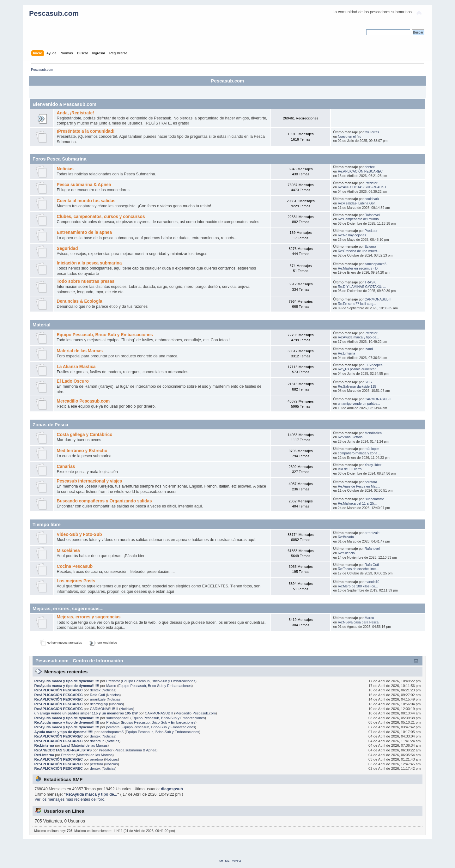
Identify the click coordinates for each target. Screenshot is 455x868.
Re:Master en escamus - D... (359, 268)
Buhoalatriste (374, 499)
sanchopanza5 (376, 264)
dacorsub (97, 741)
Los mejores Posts (76, 581)
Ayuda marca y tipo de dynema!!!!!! (64, 732)
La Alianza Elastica (76, 367)
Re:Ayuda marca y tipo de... (358, 337)
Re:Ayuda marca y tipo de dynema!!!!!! (67, 681)
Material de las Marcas (80, 351)
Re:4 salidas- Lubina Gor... (358, 203)
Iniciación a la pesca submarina (89, 263)
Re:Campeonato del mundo (358, 219)
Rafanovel (372, 215)
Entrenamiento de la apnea (84, 232)
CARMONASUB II (378, 299)
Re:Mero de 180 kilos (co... (358, 586)
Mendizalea (373, 433)
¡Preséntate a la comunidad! (85, 131)
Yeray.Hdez (373, 465)
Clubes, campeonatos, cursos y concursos (101, 217)
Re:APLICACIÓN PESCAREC (360, 171)
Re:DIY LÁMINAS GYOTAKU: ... (362, 287)
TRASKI (371, 282)
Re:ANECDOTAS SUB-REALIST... (363, 187)
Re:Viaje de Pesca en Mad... (359, 486)
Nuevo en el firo (349, 137)
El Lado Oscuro (73, 381)
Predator (371, 183)
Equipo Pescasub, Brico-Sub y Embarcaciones (105, 335)
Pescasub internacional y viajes (89, 481)
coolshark (372, 199)
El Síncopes (374, 365)
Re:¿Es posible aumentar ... (358, 369)
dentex (370, 167)
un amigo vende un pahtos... (359, 404)
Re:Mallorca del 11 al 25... (357, 503)
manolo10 (372, 582)
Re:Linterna (346, 353)
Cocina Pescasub (75, 566)
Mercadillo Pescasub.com (83, 401)
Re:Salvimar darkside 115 (357, 386)
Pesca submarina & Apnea (84, 185)
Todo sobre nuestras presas (85, 281)
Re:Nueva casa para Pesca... (360, 622)
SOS (368, 382)
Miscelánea (68, 551)
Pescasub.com (54, 13)
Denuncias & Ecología (79, 301)
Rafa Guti (372, 565)
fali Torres (372, 132)
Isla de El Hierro (350, 469)
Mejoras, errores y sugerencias (88, 617)
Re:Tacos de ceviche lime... (358, 569)
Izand (369, 349)
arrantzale (372, 533)
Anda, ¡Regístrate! (75, 113)
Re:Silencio (346, 553)
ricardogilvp (99, 704)
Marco (369, 618)
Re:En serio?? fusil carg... (357, 304)
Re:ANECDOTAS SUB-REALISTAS (63, 750)
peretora (371, 482)
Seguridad (67, 249)
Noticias (65, 169)
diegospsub (172, 789)
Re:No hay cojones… (354, 235)
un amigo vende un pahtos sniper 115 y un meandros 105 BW (86, 713)
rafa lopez (372, 449)
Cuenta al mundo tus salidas (86, 201)
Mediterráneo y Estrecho (82, 451)
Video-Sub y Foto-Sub (79, 534)
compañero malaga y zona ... (359, 453)
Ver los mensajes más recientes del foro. (70, 799)
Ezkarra (370, 246)
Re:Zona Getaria (350, 437)
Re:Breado (346, 537)
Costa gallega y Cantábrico (84, 435)
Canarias (66, 467)
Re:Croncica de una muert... (359, 251)
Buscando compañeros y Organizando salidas (104, 501)
